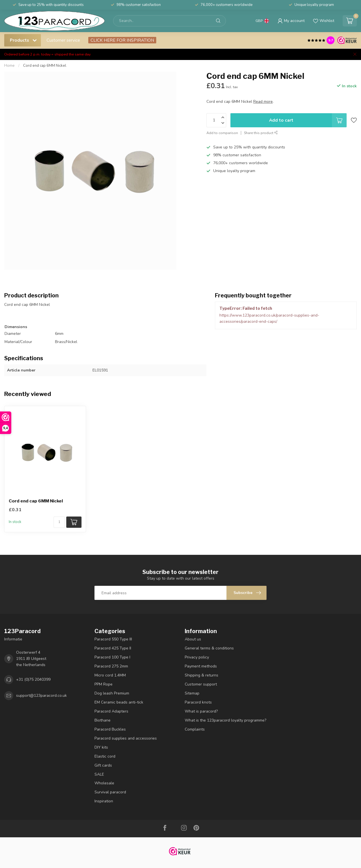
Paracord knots (198, 702)
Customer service (63, 40)
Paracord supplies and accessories (126, 738)
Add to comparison (222, 133)
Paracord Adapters (111, 711)
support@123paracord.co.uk (41, 695)
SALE (99, 774)
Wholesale (104, 783)
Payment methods (201, 666)
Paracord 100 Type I (112, 657)
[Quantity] (59, 522)
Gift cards (103, 765)
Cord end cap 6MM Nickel (45, 66)
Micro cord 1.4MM (110, 675)
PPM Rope (104, 684)
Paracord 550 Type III (113, 639)
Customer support (201, 684)
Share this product (261, 133)
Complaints (195, 729)
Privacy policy (197, 657)
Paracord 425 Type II (113, 648)
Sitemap (192, 693)
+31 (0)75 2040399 (33, 679)
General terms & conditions (209, 648)
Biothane (103, 720)
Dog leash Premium (112, 693)
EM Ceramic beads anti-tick (119, 702)
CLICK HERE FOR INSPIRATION (122, 40)
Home (9, 66)
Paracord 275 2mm (111, 666)
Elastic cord (105, 756)
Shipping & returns (202, 675)
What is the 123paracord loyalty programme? (225, 720)
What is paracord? (201, 711)
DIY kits (101, 747)
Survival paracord (110, 792)
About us (193, 639)
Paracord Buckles (110, 729)
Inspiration (104, 801)
